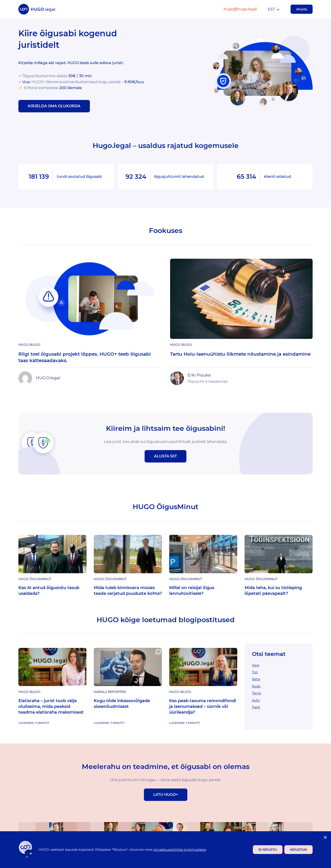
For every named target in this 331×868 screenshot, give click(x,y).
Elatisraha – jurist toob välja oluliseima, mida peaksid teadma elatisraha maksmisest (51, 706)
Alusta (302, 9)
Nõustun (298, 850)
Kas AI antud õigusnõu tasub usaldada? (49, 591)
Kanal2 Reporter (110, 692)
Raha (256, 679)
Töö (255, 672)
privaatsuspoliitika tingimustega (180, 850)
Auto (256, 700)
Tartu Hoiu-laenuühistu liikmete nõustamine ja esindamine (240, 354)
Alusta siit (165, 456)
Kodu (256, 686)
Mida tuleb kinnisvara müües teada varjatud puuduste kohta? (128, 591)
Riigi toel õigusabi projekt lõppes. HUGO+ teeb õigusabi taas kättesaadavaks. (85, 357)
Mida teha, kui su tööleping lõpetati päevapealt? (273, 591)
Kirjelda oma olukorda (54, 106)
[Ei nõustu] (325, 837)
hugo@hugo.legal (240, 9)
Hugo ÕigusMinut (35, 579)
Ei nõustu (268, 850)
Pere (256, 665)
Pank (256, 707)
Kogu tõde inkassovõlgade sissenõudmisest (122, 704)
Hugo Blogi (29, 345)
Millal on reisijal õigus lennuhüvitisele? (192, 591)
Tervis (257, 693)
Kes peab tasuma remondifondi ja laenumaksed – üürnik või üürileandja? (203, 706)
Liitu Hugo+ (166, 795)
